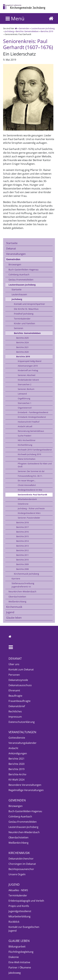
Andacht (13, 748)
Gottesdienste (17, 738)
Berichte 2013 (22, 546)
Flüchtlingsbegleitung (21, 952)
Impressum (15, 717)
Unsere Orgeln (17, 874)
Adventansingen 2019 (28, 366)
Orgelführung (24, 398)
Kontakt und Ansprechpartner (29, 304)
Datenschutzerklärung (22, 722)
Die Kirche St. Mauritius (26, 309)
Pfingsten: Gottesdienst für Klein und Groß (35, 465)
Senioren (19, 328)
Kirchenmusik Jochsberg (26, 574)
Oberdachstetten (17, 597)
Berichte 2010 (22, 560)
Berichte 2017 (22, 527)
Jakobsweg (15, 973)
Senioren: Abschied (27, 375)
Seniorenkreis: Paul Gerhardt (32, 495)
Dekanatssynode (18, 680)
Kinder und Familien (25, 323)
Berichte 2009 (22, 564)
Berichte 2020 (22, 352)
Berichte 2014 (22, 541)
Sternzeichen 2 (25, 384)
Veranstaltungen (16, 254)
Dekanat (11, 249)
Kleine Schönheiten (27, 459)
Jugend (10, 612)
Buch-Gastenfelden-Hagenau (24, 270)
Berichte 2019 (47, 31)
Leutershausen (19, 294)
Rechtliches (15, 711)
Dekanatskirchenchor (21, 859)
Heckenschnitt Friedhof (29, 422)
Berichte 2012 (22, 550)
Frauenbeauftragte (19, 701)
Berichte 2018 (22, 522)
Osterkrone (23, 504)
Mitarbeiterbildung (19, 916)
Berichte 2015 (22, 536)
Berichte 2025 (22, 338)
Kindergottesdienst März (29, 513)
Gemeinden (24, 28)
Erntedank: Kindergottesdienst (32, 417)
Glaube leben (14, 618)
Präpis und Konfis (19, 906)
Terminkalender (22, 319)
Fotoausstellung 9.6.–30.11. (30, 476)
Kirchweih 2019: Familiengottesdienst (35, 450)
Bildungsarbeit (17, 947)
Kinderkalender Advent (28, 380)
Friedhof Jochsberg (24, 314)
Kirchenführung (25, 445)
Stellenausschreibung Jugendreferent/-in (23, 585)
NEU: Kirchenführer (27, 440)
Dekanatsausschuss (20, 685)
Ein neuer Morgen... (27, 481)
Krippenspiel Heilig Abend (30, 361)
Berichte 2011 (22, 555)
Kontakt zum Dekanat (21, 669)
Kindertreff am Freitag (28, 370)
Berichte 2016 (22, 532)
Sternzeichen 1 (25, 403)
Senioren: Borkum (26, 389)
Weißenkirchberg (17, 602)
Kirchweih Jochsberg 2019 (29, 454)
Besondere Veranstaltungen (25, 785)
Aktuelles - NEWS (18, 890)
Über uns (14, 664)
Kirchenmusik (14, 607)
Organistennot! (25, 408)
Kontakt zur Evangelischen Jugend (24, 929)
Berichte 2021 (22, 347)
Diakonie (14, 957)
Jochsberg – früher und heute (31, 508)
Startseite (12, 243)
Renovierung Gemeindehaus (31, 431)
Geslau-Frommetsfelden (21, 280)
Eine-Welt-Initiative (19, 962)
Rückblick (14, 922)
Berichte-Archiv (17, 774)
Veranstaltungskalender (23, 743)
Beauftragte (15, 696)
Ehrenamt (14, 690)
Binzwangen (15, 264)
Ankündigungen (18, 753)
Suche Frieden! (25, 436)
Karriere (16, 579)
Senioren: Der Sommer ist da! (31, 471)
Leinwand (22, 394)
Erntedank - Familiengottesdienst (33, 412)
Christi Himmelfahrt (27, 485)
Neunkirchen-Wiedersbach (22, 592)
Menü (15, 18)
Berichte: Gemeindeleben (27, 31)
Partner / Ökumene (20, 968)
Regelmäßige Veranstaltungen (26, 790)
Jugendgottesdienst (20, 911)
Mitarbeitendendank (27, 499)
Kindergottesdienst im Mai (30, 490)
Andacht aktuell (25, 426)
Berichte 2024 (22, 342)
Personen (14, 675)
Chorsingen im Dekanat (22, 864)
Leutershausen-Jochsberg (43, 28)
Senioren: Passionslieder (29, 518)
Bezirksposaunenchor (21, 869)
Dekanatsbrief (17, 706)
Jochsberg (9, 31)
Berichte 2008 (22, 569)
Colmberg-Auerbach (19, 275)
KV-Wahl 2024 (16, 780)
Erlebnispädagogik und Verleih (26, 901)
